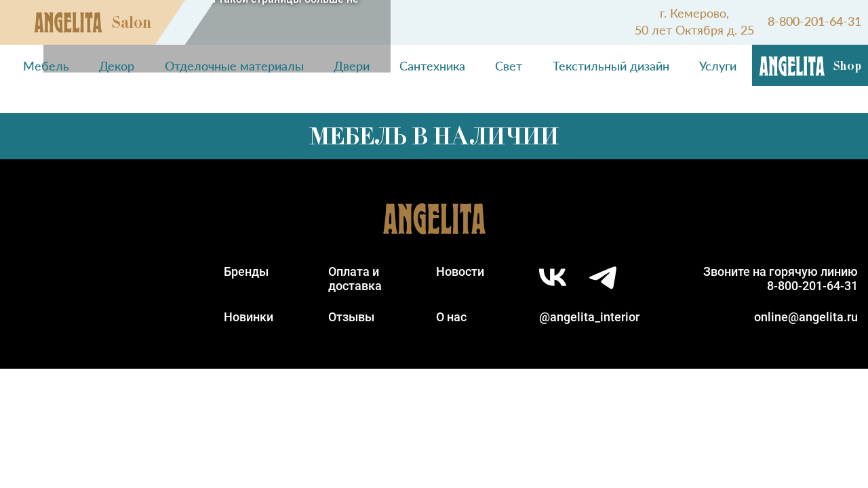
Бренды (246, 271)
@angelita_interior (589, 317)
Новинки (249, 317)
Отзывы (351, 317)
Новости (460, 271)
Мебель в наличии (434, 136)
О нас (451, 317)
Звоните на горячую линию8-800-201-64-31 (781, 279)
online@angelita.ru (806, 317)
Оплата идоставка (355, 279)
